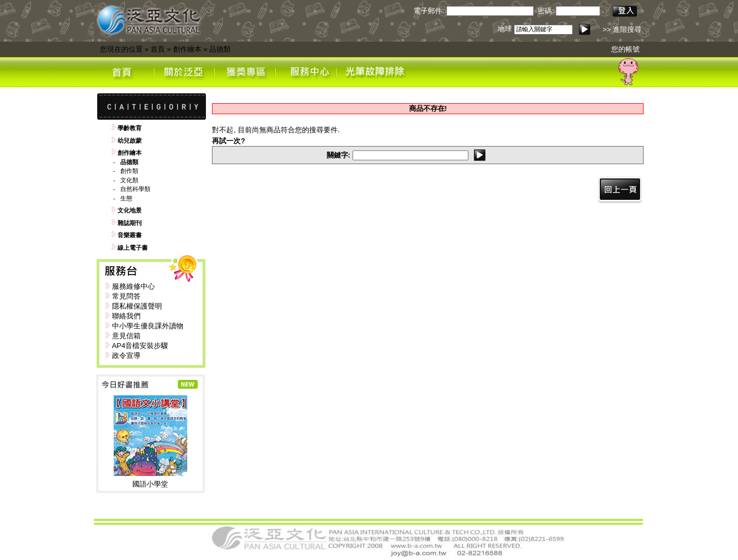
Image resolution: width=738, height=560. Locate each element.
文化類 (129, 180)
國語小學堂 (150, 484)
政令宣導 (126, 355)
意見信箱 (126, 336)
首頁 (158, 49)
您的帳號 (625, 49)
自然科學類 (135, 189)
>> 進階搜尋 (622, 29)
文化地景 (130, 210)
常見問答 (126, 296)
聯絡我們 (126, 316)
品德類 (220, 49)
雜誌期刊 (130, 223)
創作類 (129, 171)
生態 (126, 198)
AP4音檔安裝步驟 (140, 346)
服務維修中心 (133, 286)
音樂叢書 (130, 235)
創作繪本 (187, 49)
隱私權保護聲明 (137, 306)
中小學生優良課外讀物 (148, 326)
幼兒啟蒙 (130, 141)
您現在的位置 (121, 49)
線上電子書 (133, 248)
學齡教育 (130, 128)
